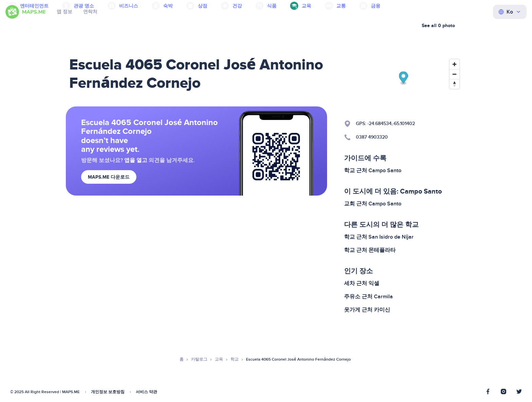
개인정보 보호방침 (108, 392)
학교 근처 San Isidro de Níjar (379, 237)
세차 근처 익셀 (362, 283)
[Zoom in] (454, 64)
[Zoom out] (454, 74)
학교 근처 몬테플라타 (370, 250)
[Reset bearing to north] (454, 84)
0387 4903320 (372, 137)
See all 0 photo (438, 26)
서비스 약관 (146, 392)
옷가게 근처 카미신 (367, 310)
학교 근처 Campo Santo (373, 170)
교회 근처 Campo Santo (373, 204)
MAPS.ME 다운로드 (109, 177)
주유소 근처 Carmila (368, 297)
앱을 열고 (136, 160)
